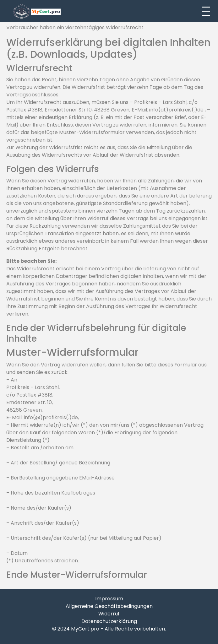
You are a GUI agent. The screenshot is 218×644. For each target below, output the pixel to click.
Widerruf (109, 614)
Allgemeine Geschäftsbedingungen (109, 606)
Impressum (109, 599)
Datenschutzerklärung (109, 621)
